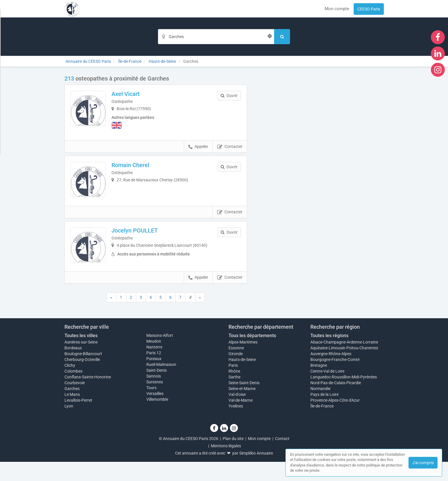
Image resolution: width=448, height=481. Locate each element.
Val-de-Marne (241, 419)
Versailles (155, 413)
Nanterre (154, 366)
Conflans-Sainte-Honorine (88, 396)
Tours (151, 407)
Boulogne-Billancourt (83, 373)
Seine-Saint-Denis (244, 402)
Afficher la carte (320, 158)
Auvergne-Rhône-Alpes (331, 373)
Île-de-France (322, 425)
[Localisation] (216, 37)
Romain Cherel (139, 167)
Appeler (198, 149)
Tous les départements (252, 355)
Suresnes (155, 401)
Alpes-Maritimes (243, 361)
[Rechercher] (282, 37)
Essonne (236, 367)
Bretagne (319, 385)
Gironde (236, 373)
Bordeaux (73, 367)
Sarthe (234, 396)
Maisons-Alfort (160, 355)
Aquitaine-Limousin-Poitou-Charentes (344, 367)
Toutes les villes (81, 355)
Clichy (70, 385)
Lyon (69, 425)
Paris (233, 385)
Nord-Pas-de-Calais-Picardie (336, 402)
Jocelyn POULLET (143, 241)
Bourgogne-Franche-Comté (335, 379)
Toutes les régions (329, 355)
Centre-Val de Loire (327, 390)
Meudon (154, 360)
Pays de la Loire (324, 414)
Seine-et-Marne (242, 408)
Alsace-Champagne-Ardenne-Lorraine (344, 361)
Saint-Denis (156, 389)
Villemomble (157, 419)
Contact (282, 458)
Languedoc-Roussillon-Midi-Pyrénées (344, 396)
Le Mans (72, 414)
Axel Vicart (134, 94)
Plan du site (233, 458)
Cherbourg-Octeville (82, 379)
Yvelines (236, 425)
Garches (72, 408)
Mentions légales (226, 465)
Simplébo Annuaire (256, 472)
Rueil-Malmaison (161, 384)
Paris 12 (154, 372)
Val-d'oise (237, 414)
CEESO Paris (369, 9)
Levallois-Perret (78, 419)
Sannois (154, 395)
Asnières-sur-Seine (81, 361)
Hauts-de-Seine (242, 379)
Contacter (230, 149)
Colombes (73, 390)
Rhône (234, 390)
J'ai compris (423, 463)
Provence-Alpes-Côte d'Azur (335, 419)
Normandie (320, 408)
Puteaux (154, 378)
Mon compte (337, 9)
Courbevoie (75, 402)
